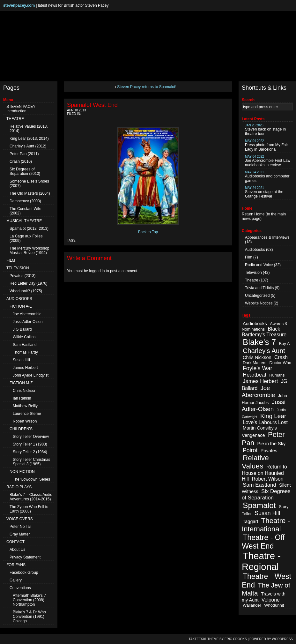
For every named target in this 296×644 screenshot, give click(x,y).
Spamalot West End (92, 105)
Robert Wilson (25, 421)
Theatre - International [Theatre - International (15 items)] (266, 525)
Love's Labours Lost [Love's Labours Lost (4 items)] (265, 422)
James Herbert (25, 368)
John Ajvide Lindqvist (31, 375)
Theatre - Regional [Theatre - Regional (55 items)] (261, 561)
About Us (17, 550)
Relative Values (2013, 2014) (29, 129)
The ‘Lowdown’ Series (31, 479)
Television (253, 273)
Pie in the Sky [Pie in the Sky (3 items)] (271, 444)
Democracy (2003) (25, 201)
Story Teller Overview (31, 437)
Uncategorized (257, 296)
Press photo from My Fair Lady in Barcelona (266, 145)
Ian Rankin (22, 398)
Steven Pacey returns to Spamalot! (147, 87)
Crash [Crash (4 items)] (281, 357)
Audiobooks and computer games (267, 177)
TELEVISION (18, 268)
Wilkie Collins (24, 337)
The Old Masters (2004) (30, 193)
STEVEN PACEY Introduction (21, 109)
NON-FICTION (22, 472)
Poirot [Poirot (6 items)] (250, 450)
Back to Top (148, 232)
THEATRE (15, 119)
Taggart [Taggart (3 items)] (250, 521)
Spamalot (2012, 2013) (29, 228)
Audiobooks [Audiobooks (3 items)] (255, 324)
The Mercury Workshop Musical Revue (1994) (29, 251)
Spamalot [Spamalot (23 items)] (259, 505)
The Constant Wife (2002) (25, 211)
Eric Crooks (236, 639)
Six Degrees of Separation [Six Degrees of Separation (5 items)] (266, 494)
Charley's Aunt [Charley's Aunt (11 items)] (264, 351)
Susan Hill (21, 360)
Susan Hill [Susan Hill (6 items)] (267, 513)
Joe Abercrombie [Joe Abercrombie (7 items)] (258, 391)
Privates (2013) (22, 276)
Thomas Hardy (25, 352)
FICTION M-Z (21, 383)
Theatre (252, 280)
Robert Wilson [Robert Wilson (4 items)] (267, 479)
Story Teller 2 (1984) (30, 452)
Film (249, 257)
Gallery (16, 580)
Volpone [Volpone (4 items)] (271, 600)
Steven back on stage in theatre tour (265, 130)
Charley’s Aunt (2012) (28, 146)
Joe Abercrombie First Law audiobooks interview (268, 161)
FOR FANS (16, 565)
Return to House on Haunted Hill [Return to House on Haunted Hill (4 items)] (264, 473)
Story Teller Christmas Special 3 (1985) (31, 462)
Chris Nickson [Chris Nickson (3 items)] (257, 357)
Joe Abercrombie (27, 314)
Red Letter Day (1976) (29, 283)
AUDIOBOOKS (19, 299)
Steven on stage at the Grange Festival (264, 192)
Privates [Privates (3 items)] (269, 451)
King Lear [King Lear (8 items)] (273, 416)
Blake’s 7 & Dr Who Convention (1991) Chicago (29, 617)
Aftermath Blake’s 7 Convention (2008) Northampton (29, 600)
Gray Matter (20, 534)
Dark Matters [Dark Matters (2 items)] (255, 363)
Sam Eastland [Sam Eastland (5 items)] (259, 485)
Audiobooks (255, 250)
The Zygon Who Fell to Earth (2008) (29, 509)
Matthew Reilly (25, 406)
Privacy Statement (25, 557)
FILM (11, 260)
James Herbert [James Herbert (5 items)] (260, 381)
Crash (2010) (21, 161)
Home (259, 214)
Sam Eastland (25, 345)
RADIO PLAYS (19, 487)
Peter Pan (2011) (24, 154)
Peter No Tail (20, 527)
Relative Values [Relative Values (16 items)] (255, 462)
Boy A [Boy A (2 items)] (284, 344)
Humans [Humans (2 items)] (277, 375)
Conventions (20, 588)
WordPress (282, 639)
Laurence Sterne (27, 414)
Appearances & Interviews (267, 237)
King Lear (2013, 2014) (29, 139)
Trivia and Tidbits (259, 288)
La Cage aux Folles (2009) (26, 238)
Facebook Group (24, 573)
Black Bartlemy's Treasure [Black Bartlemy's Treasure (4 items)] (264, 332)
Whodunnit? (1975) (26, 291)
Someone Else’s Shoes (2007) (29, 183)
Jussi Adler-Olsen (28, 322)
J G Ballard (22, 329)
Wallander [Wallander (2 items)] (252, 605)
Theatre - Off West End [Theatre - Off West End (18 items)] (263, 542)
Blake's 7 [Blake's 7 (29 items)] (259, 342)
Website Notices (259, 303)
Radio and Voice (259, 265)
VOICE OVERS (20, 519)
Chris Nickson (25, 391)
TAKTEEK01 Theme (204, 639)
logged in (97, 271)
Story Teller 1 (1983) (30, 444)
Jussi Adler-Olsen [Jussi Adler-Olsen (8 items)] (264, 405)
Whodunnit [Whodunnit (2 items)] (274, 605)
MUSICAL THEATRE (24, 221)
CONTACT (15, 542)
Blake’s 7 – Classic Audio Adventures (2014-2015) (31, 497)
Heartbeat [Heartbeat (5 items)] (255, 375)
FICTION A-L (21, 306)
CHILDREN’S (21, 429)
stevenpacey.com (19, 5)
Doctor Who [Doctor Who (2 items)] (280, 363)
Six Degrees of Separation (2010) (25, 171)
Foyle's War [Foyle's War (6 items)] (257, 368)
